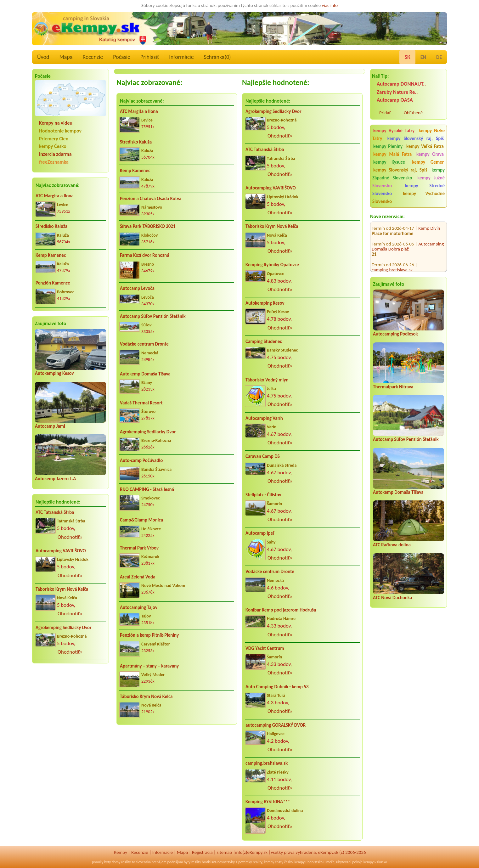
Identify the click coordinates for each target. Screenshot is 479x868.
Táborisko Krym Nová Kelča (62, 589)
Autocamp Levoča (137, 288)
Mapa (66, 57)
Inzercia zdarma (55, 154)
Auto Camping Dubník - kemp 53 (277, 687)
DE (439, 57)
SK (407, 57)
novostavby (226, 862)
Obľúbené (413, 113)
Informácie (181, 57)
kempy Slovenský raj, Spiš (416, 138)
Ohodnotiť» (70, 537)
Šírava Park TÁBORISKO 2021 (148, 226)
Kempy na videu (56, 123)
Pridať (385, 113)
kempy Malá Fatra (392, 154)
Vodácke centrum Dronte (144, 344)
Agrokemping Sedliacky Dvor (64, 628)
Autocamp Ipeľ (260, 533)
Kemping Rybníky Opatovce (272, 265)
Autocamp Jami (50, 426)
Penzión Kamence (53, 283)
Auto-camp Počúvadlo (141, 460)
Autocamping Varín (264, 418)
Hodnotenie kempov (60, 131)
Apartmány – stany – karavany (149, 666)
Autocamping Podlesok (395, 334)
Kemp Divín (429, 222)
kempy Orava (430, 154)
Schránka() (217, 57)
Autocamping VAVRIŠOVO (61, 551)
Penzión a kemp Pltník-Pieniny (149, 635)
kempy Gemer (428, 162)
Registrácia (202, 852)
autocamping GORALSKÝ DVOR (276, 725)
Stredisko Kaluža (51, 226)
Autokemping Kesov (54, 373)
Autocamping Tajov (139, 607)
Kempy (121, 852)
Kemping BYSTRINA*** (268, 802)
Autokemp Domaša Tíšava (398, 492)
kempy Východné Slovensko (409, 197)
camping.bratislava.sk (392, 264)
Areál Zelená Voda (138, 577)
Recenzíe (93, 57)
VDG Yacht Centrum (265, 648)
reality (126, 862)
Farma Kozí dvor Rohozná (145, 255)
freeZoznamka (54, 162)
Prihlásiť (150, 57)
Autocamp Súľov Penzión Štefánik (406, 439)
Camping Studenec (264, 341)
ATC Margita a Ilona (55, 196)
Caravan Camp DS (263, 456)
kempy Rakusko (375, 862)
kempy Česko (53, 146)
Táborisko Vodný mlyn (267, 380)
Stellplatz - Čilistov (263, 495)
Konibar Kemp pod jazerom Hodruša (281, 610)
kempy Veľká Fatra (425, 146)
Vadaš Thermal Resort (141, 403)
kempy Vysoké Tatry (394, 131)
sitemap (225, 852)
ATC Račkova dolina (392, 545)
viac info (330, 5)
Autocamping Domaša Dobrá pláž (408, 241)
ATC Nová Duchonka (392, 598)
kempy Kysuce (389, 162)
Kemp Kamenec (51, 255)
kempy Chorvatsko (309, 862)
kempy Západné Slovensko (409, 174)
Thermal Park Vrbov (139, 548)
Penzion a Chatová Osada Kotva (151, 199)
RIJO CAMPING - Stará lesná (147, 489)
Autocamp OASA (395, 100)
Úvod (43, 57)
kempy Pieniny (388, 146)
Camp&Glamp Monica (141, 520)
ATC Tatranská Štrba (55, 512)
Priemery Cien (54, 139)
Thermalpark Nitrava (393, 387)
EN (423, 57)
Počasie (122, 57)
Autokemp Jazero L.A (55, 479)
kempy (269, 862)
